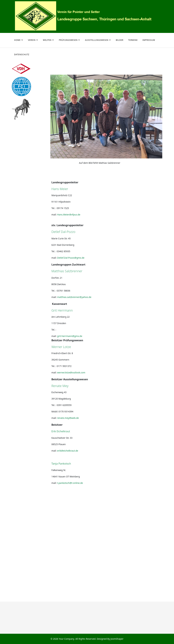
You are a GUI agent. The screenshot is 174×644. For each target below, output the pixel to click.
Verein (32, 40)
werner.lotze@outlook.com (71, 372)
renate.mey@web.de (68, 418)
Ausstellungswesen (97, 40)
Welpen (47, 40)
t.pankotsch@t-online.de (70, 483)
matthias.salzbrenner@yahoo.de (74, 297)
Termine (133, 40)
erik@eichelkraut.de (68, 451)
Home (17, 40)
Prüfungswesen (68, 40)
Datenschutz (22, 54)
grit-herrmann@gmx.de (70, 336)
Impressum (149, 40)
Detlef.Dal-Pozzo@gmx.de (71, 258)
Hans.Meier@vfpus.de (69, 215)
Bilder (120, 40)
